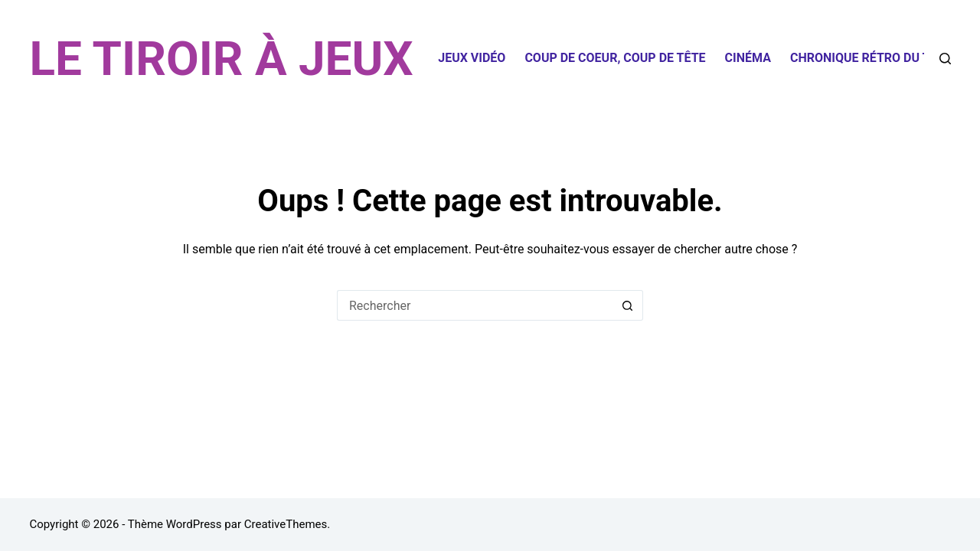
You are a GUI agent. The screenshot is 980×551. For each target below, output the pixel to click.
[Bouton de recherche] (628, 305)
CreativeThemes (286, 524)
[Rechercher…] (475, 305)
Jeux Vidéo (472, 58)
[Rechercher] (945, 59)
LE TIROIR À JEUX (221, 59)
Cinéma (748, 58)
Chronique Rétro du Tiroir (875, 58)
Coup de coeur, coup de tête (615, 58)
